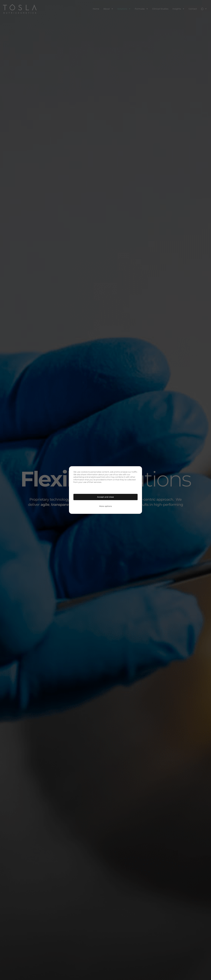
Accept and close (105, 497)
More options (106, 506)
